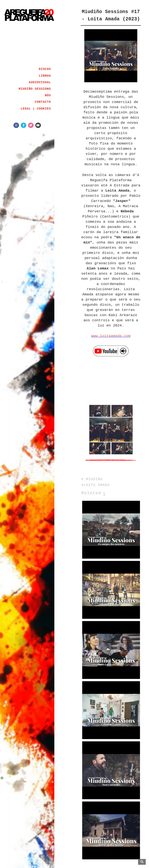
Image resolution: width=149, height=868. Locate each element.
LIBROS (45, 76)
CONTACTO (43, 102)
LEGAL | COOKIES (36, 109)
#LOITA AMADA (96, 485)
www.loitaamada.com (111, 336)
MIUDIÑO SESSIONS (35, 89)
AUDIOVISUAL (40, 82)
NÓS (48, 96)
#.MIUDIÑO (92, 479)
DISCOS (45, 69)
